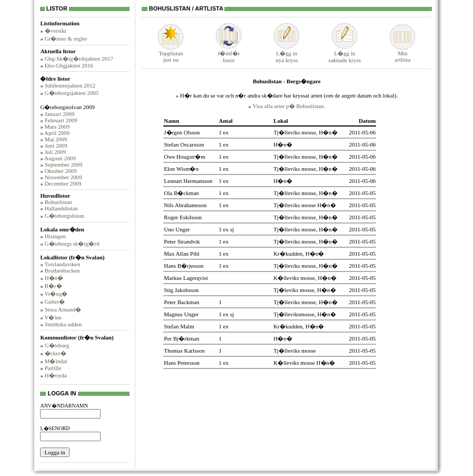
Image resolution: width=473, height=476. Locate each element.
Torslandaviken (62, 264)
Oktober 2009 (61, 171)
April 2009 (57, 133)
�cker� (56, 353)
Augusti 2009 (60, 158)
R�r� (53, 286)
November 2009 (63, 177)
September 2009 (64, 164)
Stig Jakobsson (181, 290)
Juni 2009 (56, 145)
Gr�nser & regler (66, 38)
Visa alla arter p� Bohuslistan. (289, 106)
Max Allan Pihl (181, 254)
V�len (53, 317)
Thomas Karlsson (184, 351)
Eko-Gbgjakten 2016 (69, 65)
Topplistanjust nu (171, 54)
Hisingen (55, 236)
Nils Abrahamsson (185, 205)
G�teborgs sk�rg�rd (72, 244)
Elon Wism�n (181, 169)
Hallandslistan (61, 208)
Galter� (55, 302)
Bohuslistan (58, 202)
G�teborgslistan (65, 216)
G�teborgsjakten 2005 (72, 93)
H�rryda (56, 375)
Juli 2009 (56, 152)
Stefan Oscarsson (184, 144)
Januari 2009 (60, 114)
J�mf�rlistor (229, 54)
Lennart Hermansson (188, 181)
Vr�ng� (56, 294)
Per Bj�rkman (181, 338)
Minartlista (402, 54)
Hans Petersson (182, 363)
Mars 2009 (57, 127)
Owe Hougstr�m (185, 157)
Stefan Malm (179, 326)
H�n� (54, 278)
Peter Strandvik (182, 241)
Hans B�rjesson (184, 266)
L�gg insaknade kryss (345, 54)
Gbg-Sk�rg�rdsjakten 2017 (79, 59)
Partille (53, 368)
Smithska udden (63, 324)
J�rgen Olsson (182, 132)
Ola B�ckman (181, 193)
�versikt (56, 31)
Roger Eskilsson (183, 217)
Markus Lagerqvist (186, 278)
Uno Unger (177, 229)
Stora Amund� (63, 309)
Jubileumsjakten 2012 (70, 85)
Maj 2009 (56, 139)
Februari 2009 (61, 120)
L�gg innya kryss (287, 54)
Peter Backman (181, 302)
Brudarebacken (62, 270)
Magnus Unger (181, 314)
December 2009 (63, 183)
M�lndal (56, 361)
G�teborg (57, 345)
